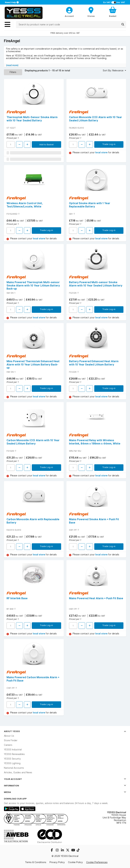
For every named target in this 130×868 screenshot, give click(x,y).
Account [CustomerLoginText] (69, 16)
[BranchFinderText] (91, 12)
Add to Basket (46, 144)
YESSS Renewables (14, 754)
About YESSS (65, 731)
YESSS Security (12, 759)
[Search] (123, 24)
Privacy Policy (57, 862)
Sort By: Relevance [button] (113, 71)
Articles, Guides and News (18, 772)
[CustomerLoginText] (69, 10)
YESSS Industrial (13, 750)
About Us (9, 736)
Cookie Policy (75, 862)
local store (102, 152)
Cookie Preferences (97, 862)
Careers (8, 745)
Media (65, 792)
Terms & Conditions (36, 862)
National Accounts (14, 768)
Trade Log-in (109, 144)
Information (65, 786)
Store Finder (11, 740)
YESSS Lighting (12, 763)
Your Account (65, 779)
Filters (13, 72)
